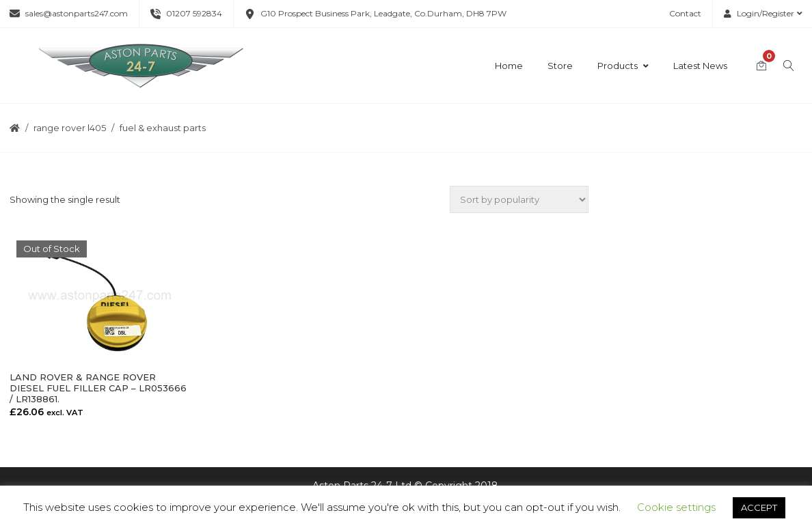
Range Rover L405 (70, 128)
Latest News (700, 66)
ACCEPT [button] (759, 507)
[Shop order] (519, 199)
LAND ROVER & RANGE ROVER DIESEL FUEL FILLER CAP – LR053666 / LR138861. (98, 388)
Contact (685, 13)
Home (509, 66)
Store (560, 66)
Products (623, 66)
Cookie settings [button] (676, 507)
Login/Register (763, 13)
